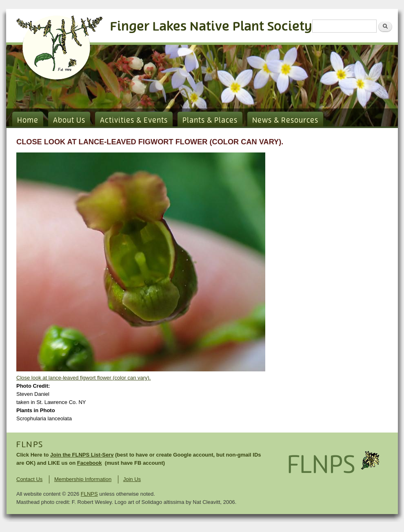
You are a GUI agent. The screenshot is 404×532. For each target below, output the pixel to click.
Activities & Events (134, 121)
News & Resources (285, 121)
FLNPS (30, 445)
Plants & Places (210, 121)
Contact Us (29, 479)
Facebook (90, 463)
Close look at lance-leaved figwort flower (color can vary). (83, 378)
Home (28, 121)
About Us (69, 121)
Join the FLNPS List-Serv (82, 455)
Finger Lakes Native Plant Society (211, 27)
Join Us (132, 479)
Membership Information (83, 479)
